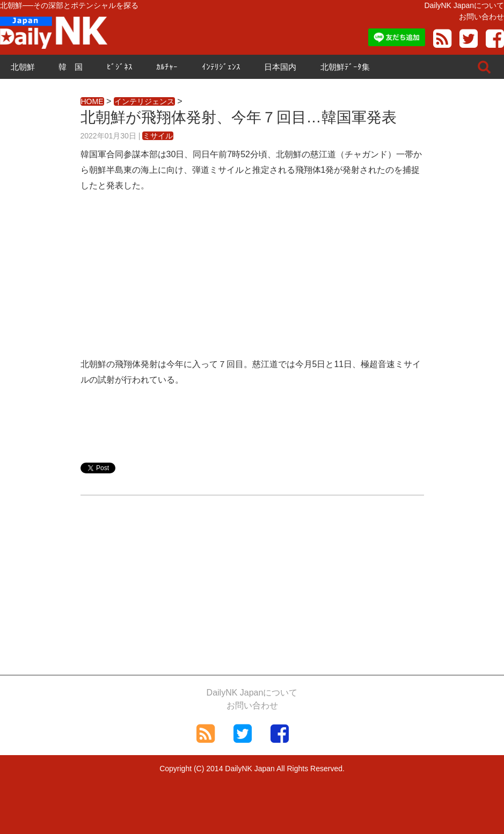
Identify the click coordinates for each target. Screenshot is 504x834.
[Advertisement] (252, 282)
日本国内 (280, 67)
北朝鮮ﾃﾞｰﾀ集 (345, 67)
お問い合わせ (481, 17)
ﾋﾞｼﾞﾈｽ (120, 67)
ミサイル (158, 136)
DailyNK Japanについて (464, 5)
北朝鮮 (23, 67)
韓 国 (71, 67)
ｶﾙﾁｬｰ (167, 67)
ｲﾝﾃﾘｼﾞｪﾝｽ (221, 67)
